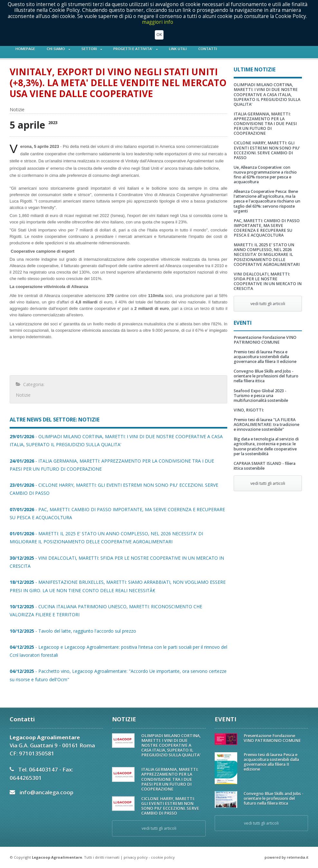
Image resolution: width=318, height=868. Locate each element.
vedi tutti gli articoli (268, 304)
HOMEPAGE (25, 49)
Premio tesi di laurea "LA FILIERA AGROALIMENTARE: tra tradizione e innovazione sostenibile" (267, 425)
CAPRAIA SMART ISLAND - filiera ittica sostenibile (265, 466)
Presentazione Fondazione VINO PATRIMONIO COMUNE (265, 340)
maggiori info (158, 22)
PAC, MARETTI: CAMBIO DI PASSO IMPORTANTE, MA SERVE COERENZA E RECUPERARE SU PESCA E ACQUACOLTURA (267, 228)
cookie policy (163, 857)
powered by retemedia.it (286, 857)
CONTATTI (208, 49)
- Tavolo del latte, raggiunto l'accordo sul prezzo (73, 631)
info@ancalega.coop (47, 792)
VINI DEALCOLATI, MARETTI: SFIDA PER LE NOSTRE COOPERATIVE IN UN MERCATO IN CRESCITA (268, 281)
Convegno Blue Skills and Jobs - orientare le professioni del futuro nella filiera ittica (266, 376)
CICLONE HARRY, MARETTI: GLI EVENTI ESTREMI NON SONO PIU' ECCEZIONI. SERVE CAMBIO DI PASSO (267, 150)
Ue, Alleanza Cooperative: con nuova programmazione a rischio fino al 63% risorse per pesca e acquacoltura (265, 175)
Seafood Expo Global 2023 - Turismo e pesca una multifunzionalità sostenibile (261, 396)
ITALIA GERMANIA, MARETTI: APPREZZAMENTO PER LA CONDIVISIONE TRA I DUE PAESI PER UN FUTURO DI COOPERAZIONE (265, 124)
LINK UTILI (178, 49)
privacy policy (136, 857)
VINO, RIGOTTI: (249, 410)
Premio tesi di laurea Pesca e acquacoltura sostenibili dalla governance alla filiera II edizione (265, 357)
